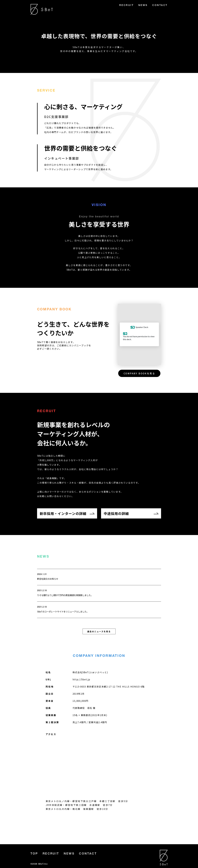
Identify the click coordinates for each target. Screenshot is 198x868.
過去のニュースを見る (99, 632)
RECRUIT (127, 5)
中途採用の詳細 (116, 514)
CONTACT (160, 5)
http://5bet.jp (81, 680)
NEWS (143, 5)
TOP (34, 854)
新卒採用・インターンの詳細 (63, 514)
